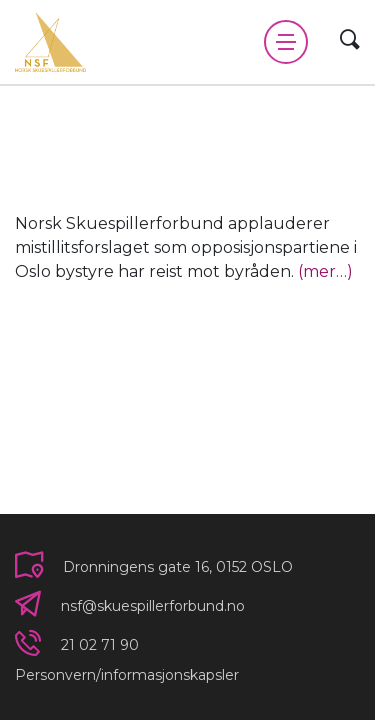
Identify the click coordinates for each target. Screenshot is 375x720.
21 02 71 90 (100, 645)
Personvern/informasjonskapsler (127, 675)
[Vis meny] (286, 42)
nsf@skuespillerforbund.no (153, 606)
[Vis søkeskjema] (350, 41)
